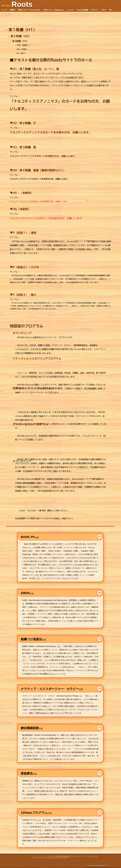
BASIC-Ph (22, 345)
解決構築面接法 (81, 345)
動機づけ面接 (44, 345)
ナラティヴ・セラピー (62, 345)
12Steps (20, 349)
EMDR (33, 345)
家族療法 (93, 345)
